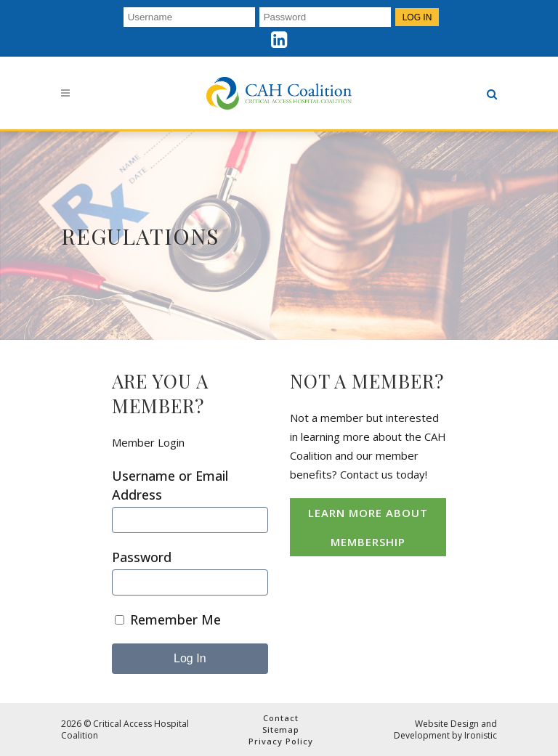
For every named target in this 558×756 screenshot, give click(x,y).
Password (142, 557)
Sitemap (281, 729)
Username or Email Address (170, 485)
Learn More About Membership (368, 527)
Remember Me (168, 619)
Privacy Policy (281, 741)
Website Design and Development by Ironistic (445, 729)
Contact (281, 718)
